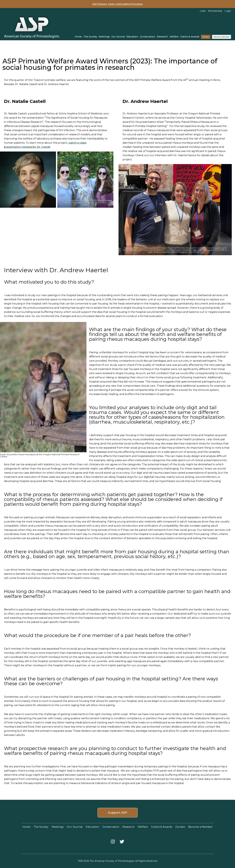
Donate (206, 37)
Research (162, 37)
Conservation (147, 37)
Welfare (174, 37)
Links (203, 11)
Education (132, 37)
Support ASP (118, 813)
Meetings (104, 37)
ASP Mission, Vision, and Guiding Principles (117, 4)
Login (228, 11)
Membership (215, 11)
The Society (90, 37)
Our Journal (118, 37)
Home (78, 37)
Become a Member (222, 37)
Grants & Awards (190, 37)
